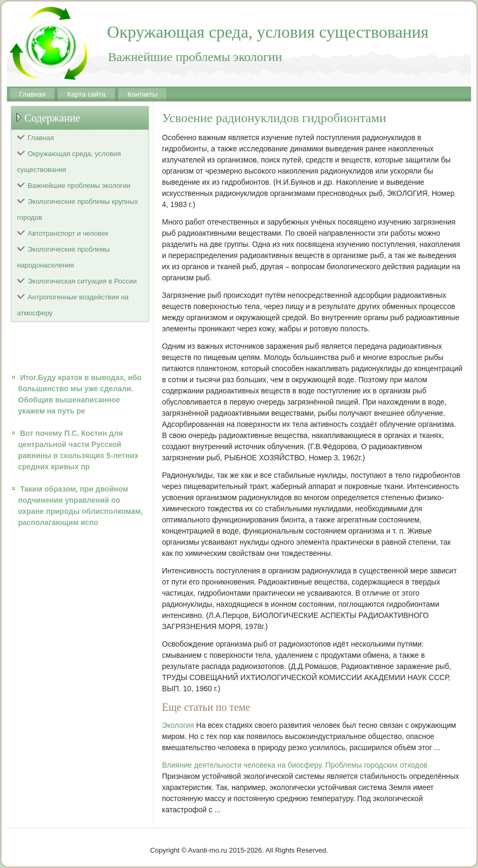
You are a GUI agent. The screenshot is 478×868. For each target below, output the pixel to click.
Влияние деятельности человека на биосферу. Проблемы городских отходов (295, 765)
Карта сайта (86, 94)
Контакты (142, 94)
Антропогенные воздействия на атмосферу (73, 305)
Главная (32, 94)
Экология (178, 725)
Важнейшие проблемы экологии (79, 186)
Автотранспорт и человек (68, 233)
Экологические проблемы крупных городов (78, 209)
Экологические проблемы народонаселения (63, 257)
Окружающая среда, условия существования (69, 162)
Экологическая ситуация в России (82, 281)
